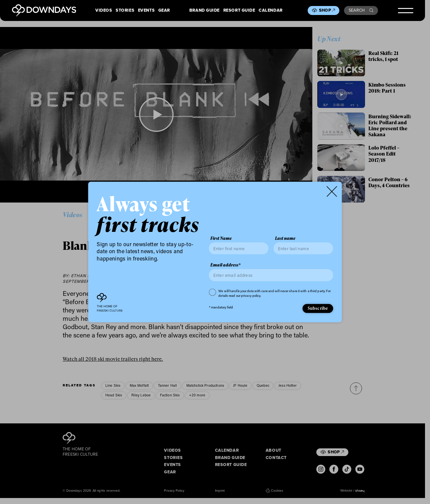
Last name (285, 238)
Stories (125, 10)
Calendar (271, 10)
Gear (164, 10)
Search (361, 10)
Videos (104, 10)
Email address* (225, 265)
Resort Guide (239, 10)
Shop (327, 10)
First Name (221, 238)
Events (146, 10)
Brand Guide (204, 10)
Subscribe (318, 308)
